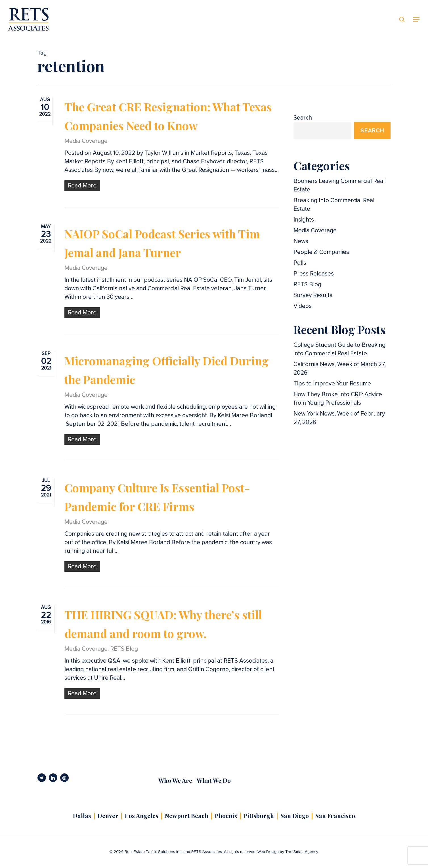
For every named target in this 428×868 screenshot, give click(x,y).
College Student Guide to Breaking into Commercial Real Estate (339, 349)
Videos (303, 306)
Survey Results (313, 295)
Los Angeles (142, 815)
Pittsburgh (259, 815)
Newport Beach (187, 815)
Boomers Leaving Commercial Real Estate (339, 185)
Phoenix (226, 815)
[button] (417, 19)
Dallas (82, 815)
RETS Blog (124, 659)
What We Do (214, 780)
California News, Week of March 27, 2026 (340, 369)
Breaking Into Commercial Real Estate (334, 205)
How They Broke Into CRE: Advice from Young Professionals (338, 399)
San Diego (295, 815)
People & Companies (321, 252)
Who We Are (175, 780)
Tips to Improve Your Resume (332, 384)
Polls (300, 263)
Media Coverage (86, 141)
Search (303, 118)
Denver (108, 815)
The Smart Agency (302, 852)
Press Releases (314, 274)
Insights (304, 220)
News (301, 241)
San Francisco (335, 815)
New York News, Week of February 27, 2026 (339, 418)
